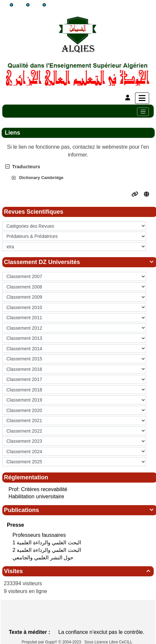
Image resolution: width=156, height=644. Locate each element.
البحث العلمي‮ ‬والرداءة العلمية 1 (47, 543)
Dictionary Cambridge (41, 178)
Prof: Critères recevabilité (38, 489)
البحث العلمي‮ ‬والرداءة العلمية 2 (47, 550)
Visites (78, 571)
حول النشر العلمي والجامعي (44, 558)
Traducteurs (23, 166)
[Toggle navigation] (143, 112)
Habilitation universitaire (36, 496)
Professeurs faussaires (40, 535)
